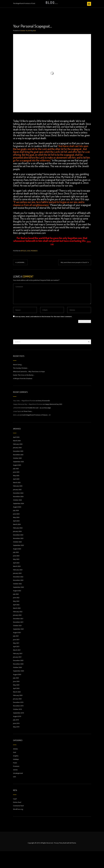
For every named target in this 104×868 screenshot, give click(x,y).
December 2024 (18, 510)
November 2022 (18, 597)
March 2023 (17, 583)
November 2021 (18, 639)
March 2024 (17, 541)
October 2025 (17, 475)
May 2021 (16, 660)
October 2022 (17, 601)
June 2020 (16, 698)
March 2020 (17, 709)
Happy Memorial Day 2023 (54, 421)
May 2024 (16, 534)
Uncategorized (18, 790)
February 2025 (18, 503)
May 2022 (16, 618)
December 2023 (18, 552)
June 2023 (16, 573)
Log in (15, 816)
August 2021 (17, 649)
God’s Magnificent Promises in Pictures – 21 (36, 432)
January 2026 (17, 464)
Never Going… (18, 381)
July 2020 (16, 695)
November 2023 (18, 555)
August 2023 (17, 566)
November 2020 (18, 681)
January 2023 (17, 590)
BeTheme (73, 860)
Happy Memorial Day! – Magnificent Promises (28, 421)
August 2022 (17, 607)
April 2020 (16, 705)
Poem (15, 780)
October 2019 (17, 726)
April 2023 (16, 580)
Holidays (16, 776)
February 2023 (18, 587)
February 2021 (18, 670)
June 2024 (16, 531)
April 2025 (16, 496)
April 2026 (16, 454)
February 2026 (18, 461)
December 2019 (18, 719)
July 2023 (16, 569)
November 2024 (18, 513)
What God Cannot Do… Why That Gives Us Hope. (29, 388)
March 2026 (17, 457)
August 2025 (17, 482)
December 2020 (18, 677)
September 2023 (18, 562)
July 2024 (16, 527)
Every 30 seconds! (44, 417)
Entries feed (17, 819)
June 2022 (16, 614)
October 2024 (17, 517)
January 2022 (17, 632)
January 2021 (17, 674)
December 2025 (18, 468)
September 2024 (18, 520)
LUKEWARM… (21, 279)
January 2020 (17, 716)
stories (15, 787)
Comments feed (18, 823)
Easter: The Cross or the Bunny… (24, 392)
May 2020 (16, 702)
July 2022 (16, 611)
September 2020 (18, 688)
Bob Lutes (16, 432)
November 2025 (18, 471)
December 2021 (18, 635)
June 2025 (16, 489)
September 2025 (18, 478)
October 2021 (17, 642)
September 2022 (18, 604)
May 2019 (16, 744)
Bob (35, 47)
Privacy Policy (58, 860)
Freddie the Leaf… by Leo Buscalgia (39, 425)
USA (14, 794)
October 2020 (17, 684)
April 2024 (16, 538)
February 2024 (18, 545)
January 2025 (17, 506)
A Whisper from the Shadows (23, 395)
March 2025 (17, 499)
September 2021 (18, 646)
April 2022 (16, 622)
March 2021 (17, 667)
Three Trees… (28, 428)
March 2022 (17, 625)
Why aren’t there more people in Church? (74, 279)
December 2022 (18, 594)
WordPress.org (18, 826)
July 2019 (16, 737)
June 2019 (16, 740)
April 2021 (16, 663)
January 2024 (17, 548)
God (29, 268)
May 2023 (16, 576)
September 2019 (18, 730)
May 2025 (16, 492)
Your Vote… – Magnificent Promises (24, 417)
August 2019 (17, 733)
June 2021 (16, 656)
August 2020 (17, 691)
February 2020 (18, 712)
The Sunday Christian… (21, 385)
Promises (34, 268)
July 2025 (16, 485)
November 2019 (18, 723)
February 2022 (18, 628)
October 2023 (17, 559)
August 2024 (17, 524)
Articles (23, 268)
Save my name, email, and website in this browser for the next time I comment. (44, 333)
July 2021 (16, 653)
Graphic (16, 773)
